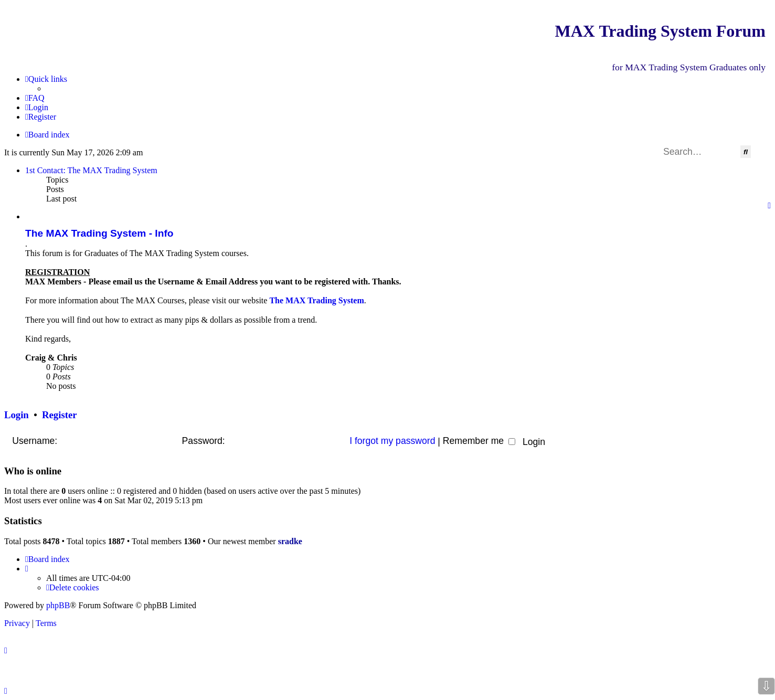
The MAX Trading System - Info (99, 233)
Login (17, 415)
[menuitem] (35, 98)
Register (59, 415)
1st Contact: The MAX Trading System (91, 170)
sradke (290, 541)
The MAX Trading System (316, 300)
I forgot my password (392, 441)
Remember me (479, 441)
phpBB (58, 605)
